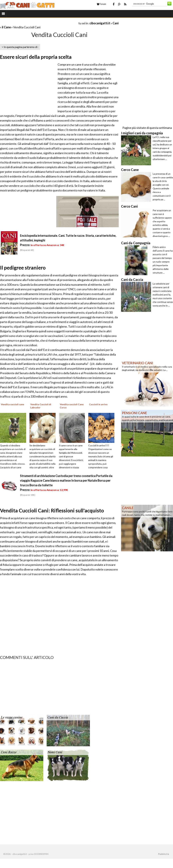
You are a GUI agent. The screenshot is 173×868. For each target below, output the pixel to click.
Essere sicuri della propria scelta (36, 57)
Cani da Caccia (58, 718)
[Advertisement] (39, 23)
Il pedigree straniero (23, 268)
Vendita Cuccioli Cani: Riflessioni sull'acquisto (52, 510)
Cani (116, 23)
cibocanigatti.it (100, 23)
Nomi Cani (55, 752)
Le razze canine (12, 718)
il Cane (6, 27)
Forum (101, 4)
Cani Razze (9, 752)
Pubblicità (164, 854)
